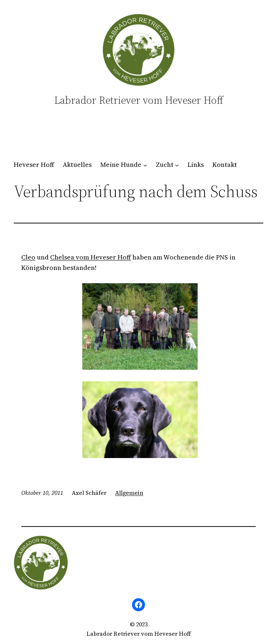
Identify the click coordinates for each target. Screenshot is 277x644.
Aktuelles (77, 165)
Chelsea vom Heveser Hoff (91, 257)
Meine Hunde (121, 165)
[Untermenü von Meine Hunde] (145, 165)
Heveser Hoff (34, 165)
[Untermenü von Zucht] (177, 165)
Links (196, 165)
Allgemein (129, 493)
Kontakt (225, 165)
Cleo (28, 257)
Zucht (165, 165)
